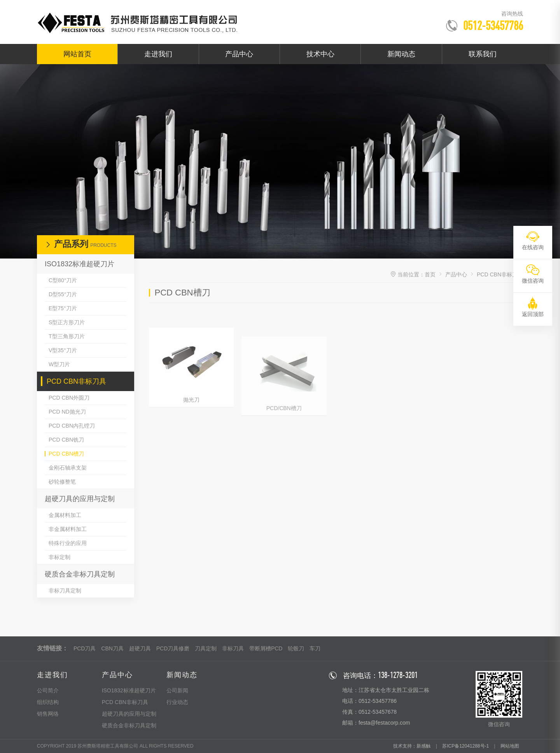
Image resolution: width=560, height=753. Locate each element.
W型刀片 (59, 364)
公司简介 (48, 690)
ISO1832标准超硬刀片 (80, 264)
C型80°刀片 (63, 280)
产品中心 (239, 54)
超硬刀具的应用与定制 (80, 499)
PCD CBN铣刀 (66, 440)
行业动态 (177, 702)
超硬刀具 (140, 648)
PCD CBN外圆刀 (69, 398)
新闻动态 (401, 54)
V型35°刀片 (63, 350)
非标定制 (59, 557)
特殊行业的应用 (68, 543)
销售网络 (48, 714)
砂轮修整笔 (62, 482)
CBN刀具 (112, 648)
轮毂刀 (296, 648)
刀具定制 (206, 648)
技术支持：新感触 (412, 746)
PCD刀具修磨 (173, 648)
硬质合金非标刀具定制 (80, 574)
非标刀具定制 (65, 591)
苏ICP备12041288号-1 (465, 746)
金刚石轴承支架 (68, 468)
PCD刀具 (85, 648)
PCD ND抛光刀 (67, 412)
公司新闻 (177, 690)
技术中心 (320, 54)
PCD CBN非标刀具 (76, 381)
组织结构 (48, 702)
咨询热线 (512, 14)
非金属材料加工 (68, 529)
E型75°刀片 (63, 308)
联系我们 (483, 54)
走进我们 (158, 54)
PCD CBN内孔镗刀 (72, 426)
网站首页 (77, 54)
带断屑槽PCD (266, 648)
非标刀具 (233, 648)
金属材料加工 (65, 515)
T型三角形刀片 (67, 336)
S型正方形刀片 (67, 322)
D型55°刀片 (63, 294)
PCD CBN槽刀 (66, 454)
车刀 (315, 648)
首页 (430, 274)
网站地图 (510, 746)
